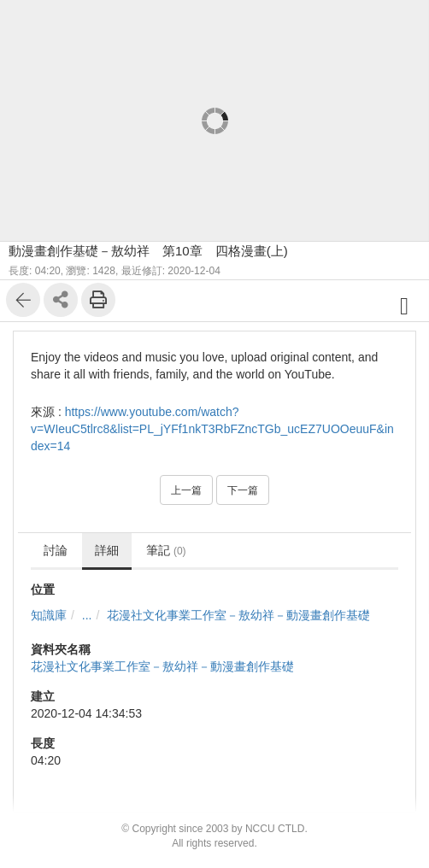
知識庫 (49, 615)
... (87, 615)
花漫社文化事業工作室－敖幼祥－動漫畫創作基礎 (238, 615)
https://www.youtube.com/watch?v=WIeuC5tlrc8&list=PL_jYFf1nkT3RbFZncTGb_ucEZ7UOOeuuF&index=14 (212, 429)
